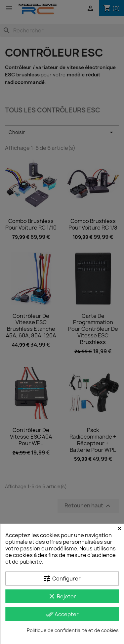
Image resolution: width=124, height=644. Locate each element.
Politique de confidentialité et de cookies (73, 630)
